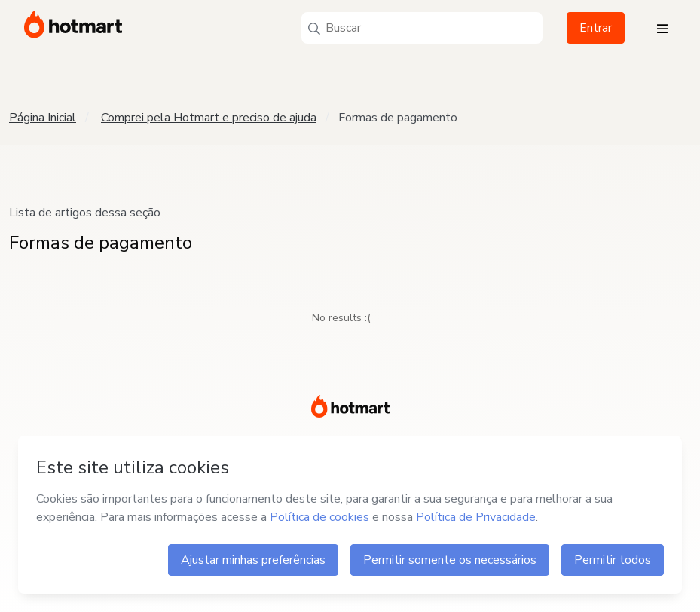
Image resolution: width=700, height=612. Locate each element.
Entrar (596, 28)
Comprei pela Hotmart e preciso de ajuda (209, 118)
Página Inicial (43, 118)
